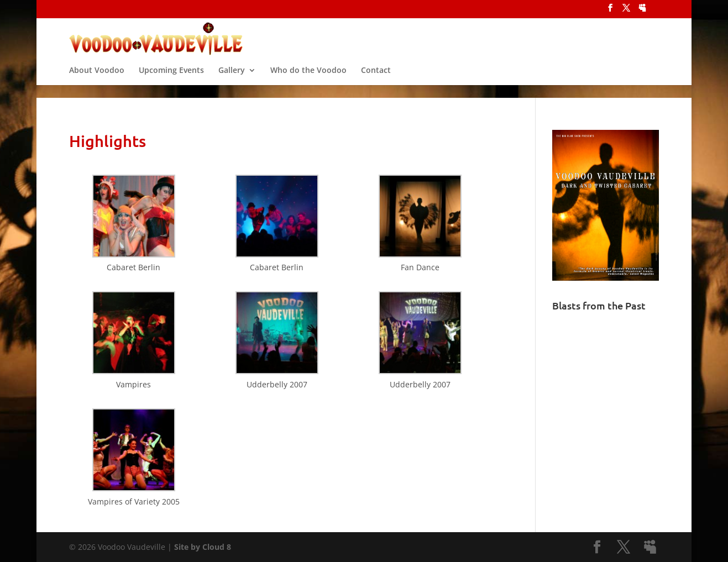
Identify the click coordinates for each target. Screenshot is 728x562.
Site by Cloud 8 (203, 547)
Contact (376, 80)
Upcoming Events (171, 80)
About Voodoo (97, 80)
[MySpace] (642, 11)
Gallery (232, 80)
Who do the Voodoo (308, 80)
